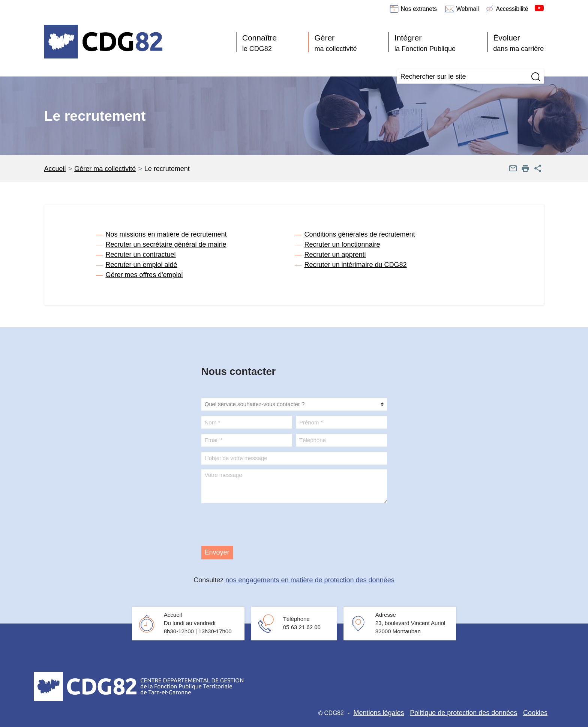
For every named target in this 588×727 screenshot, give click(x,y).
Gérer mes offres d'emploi (144, 275)
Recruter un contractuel (140, 255)
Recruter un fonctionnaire (342, 244)
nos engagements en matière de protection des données (310, 580)
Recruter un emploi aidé (141, 265)
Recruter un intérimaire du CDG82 (355, 265)
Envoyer (217, 552)
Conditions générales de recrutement (359, 234)
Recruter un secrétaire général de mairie (166, 244)
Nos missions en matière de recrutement (166, 234)
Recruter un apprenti (335, 255)
